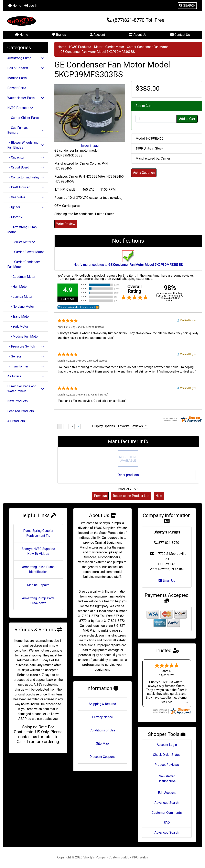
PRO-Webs (140, 857)
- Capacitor (26, 157)
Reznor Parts (17, 88)
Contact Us (180, 35)
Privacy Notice (102, 717)
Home (15, 6)
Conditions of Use (102, 730)
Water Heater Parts (26, 98)
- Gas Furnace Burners (26, 130)
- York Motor (18, 326)
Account (97, 35)
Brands (59, 35)
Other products (128, 475)
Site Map (102, 744)
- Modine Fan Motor (23, 336)
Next (159, 496)
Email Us (167, 581)
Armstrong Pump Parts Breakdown (38, 601)
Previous (100, 496)
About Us (138, 35)
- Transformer (26, 366)
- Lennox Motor (20, 297)
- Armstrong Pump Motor (22, 230)
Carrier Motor (115, 47)
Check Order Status (167, 755)
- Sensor (26, 356)
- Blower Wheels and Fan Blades (26, 145)
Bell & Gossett (26, 68)
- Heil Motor (18, 287)
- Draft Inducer (26, 187)
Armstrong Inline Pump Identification (38, 569)
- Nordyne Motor (21, 307)
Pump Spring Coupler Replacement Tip (38, 533)
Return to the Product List (131, 496)
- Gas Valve (26, 197)
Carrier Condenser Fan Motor (147, 47)
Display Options (104, 426)
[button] (187, 6)
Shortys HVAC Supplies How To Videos (38, 551)
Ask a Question (144, 173)
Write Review (66, 224)
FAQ (167, 823)
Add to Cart (187, 119)
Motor (98, 47)
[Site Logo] (36, 21)
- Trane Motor (19, 317)
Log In (31, 6)
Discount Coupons (102, 757)
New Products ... (19, 401)
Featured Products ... (22, 411)
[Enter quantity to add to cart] (156, 119)
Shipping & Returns (102, 704)
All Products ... (17, 421)
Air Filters (26, 376)
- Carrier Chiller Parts (23, 118)
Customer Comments (167, 813)
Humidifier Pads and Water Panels (26, 389)
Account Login (167, 745)
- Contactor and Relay (26, 177)
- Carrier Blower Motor (26, 252)
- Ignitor (26, 207)
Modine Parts (17, 78)
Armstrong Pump (26, 58)
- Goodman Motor (21, 277)
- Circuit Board (26, 167)
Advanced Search (167, 803)
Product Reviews (167, 765)
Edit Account (167, 793)
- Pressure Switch (26, 346)
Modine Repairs (38, 585)
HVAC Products (80, 47)
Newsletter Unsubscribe (167, 779)
